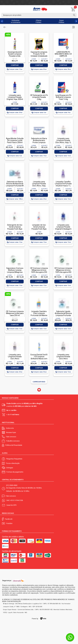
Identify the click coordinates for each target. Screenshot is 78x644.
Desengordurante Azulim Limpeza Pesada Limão (15, 54)
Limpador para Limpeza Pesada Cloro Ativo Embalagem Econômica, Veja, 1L (63, 359)
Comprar (15, 65)
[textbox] (39, 15)
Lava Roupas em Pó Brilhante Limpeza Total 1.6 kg (63, 97)
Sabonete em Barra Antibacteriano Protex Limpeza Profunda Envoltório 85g (39, 142)
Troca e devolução (13, 463)
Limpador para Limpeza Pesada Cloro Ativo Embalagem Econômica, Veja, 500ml (15, 360)
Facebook (9, 519)
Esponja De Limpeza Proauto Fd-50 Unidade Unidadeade (39, 54)
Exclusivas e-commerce (16, 21)
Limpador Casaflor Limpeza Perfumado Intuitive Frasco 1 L (63, 184)
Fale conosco (11, 437)
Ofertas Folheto (38, 21)
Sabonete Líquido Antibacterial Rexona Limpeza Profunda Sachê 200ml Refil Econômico (63, 315)
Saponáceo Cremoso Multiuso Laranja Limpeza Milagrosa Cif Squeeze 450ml (15, 271)
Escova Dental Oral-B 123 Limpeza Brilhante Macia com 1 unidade (39, 358)
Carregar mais (39, 382)
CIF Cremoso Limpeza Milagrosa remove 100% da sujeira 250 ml (39, 271)
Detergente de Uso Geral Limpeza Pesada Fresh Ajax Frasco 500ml (15, 228)
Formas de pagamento (15, 472)
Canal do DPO (11, 505)
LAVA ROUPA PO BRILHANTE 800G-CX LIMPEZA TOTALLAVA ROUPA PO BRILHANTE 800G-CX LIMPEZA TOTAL (63, 57)
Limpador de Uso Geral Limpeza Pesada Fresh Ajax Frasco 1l (39, 228)
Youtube (9, 523)
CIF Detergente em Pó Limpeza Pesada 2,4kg (39, 97)
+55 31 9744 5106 (16, 500)
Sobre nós (10, 428)
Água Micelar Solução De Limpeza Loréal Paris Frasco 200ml (15, 140)
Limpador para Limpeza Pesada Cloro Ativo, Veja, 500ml (39, 185)
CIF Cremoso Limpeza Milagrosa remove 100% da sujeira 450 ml (63, 271)
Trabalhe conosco (13, 441)
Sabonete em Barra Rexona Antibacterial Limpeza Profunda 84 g (15, 185)
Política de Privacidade (14, 445)
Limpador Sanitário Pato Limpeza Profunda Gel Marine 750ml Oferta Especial (39, 315)
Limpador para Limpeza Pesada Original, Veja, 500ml (15, 97)
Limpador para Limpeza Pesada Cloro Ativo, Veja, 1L (63, 140)
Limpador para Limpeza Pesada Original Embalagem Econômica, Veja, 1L (63, 228)
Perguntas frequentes (14, 459)
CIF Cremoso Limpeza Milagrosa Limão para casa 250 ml (15, 313)
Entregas (10, 468)
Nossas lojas (11, 432)
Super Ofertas (61, 21)
